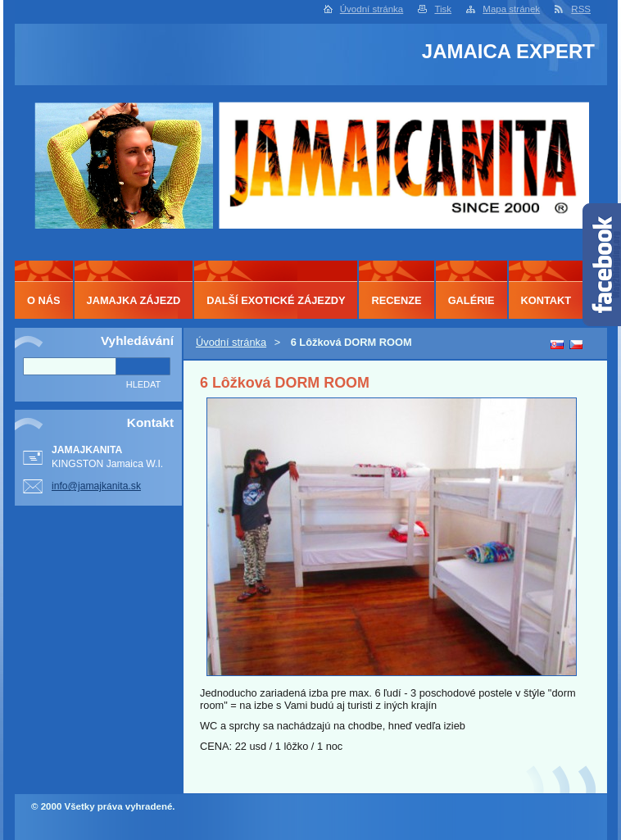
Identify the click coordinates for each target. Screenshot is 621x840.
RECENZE (396, 300)
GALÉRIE (471, 300)
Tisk (443, 9)
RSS (581, 9)
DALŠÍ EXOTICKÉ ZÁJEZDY (276, 300)
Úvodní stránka (372, 9)
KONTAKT (546, 300)
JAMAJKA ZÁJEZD (134, 300)
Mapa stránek (511, 9)
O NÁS (44, 300)
